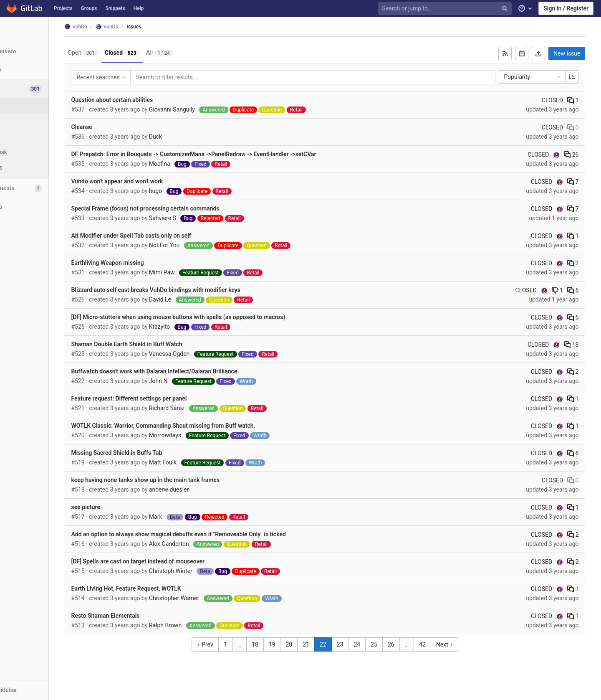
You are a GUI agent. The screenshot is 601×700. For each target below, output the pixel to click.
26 (580, 155)
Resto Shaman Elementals (139, 616)
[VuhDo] (46, 29)
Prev (226, 644)
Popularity (542, 77)
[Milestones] (46, 168)
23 (361, 644)
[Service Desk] (46, 152)
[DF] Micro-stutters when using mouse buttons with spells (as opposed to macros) (212, 317)
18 (580, 345)
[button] (46, 690)
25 (396, 644)
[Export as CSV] (548, 53)
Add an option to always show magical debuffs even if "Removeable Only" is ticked (212, 534)
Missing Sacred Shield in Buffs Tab (151, 453)
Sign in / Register (566, 8)
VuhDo (110, 27)
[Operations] (46, 207)
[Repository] (46, 70)
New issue (576, 53)
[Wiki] (46, 245)
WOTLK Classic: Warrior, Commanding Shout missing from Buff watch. (197, 426)
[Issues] (47, 89)
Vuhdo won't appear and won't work (151, 181)
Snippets (115, 8)
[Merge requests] (46, 188)
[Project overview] (46, 51)
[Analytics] (46, 226)
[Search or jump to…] (446, 9)
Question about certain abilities (146, 100)
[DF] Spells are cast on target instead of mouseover (172, 561)
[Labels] (46, 137)
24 (379, 644)
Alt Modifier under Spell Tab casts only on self (165, 236)
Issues (168, 27)
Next (466, 644)
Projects (63, 8)
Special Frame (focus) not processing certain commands (179, 208)
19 (293, 644)
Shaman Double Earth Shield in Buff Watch (161, 344)
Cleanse (116, 127)
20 (311, 644)
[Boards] (46, 121)
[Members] (46, 263)
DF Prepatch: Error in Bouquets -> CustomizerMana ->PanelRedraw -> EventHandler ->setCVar (228, 154)
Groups (89, 8)
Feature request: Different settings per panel (163, 398)
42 (444, 644)
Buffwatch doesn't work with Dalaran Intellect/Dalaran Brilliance (188, 371)
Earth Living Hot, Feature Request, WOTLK (160, 588)
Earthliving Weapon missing (141, 263)
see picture (120, 507)
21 (328, 644)
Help (139, 8)
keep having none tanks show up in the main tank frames (179, 480)
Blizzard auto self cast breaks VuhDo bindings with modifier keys (190, 290)
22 (345, 644)
